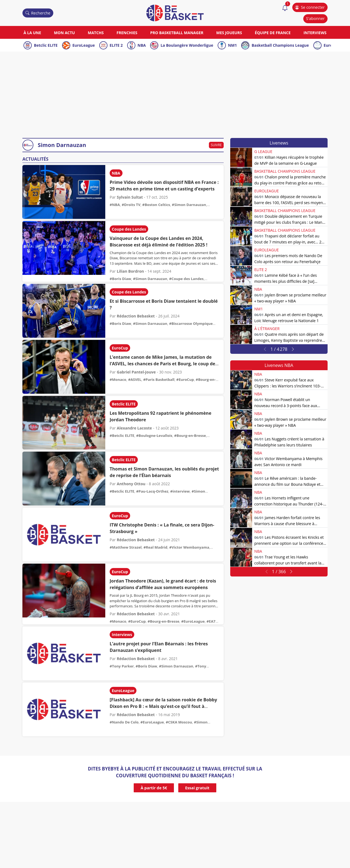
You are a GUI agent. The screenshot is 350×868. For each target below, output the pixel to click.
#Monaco (118, 379)
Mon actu (64, 33)
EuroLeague (84, 45)
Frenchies (127, 33)
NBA (142, 45)
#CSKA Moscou (179, 722)
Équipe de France (273, 33)
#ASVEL (135, 379)
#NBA (115, 205)
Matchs (96, 33)
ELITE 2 (116, 45)
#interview (180, 491)
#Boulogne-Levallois (154, 436)
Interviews (315, 33)
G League (263, 151)
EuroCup (120, 348)
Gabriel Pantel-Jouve (136, 372)
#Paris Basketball (159, 379)
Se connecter (310, 7)
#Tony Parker (122, 666)
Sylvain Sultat (130, 197)
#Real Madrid (156, 547)
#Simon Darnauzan (189, 205)
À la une (32, 33)
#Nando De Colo (124, 722)
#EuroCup (185, 379)
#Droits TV (131, 205)
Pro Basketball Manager (177, 33)
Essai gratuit (197, 788)
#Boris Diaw (120, 279)
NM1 (233, 45)
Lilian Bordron (130, 271)
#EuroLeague (193, 621)
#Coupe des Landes (186, 279)
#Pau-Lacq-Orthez (152, 491)
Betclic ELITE (46, 45)
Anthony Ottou (131, 484)
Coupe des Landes (129, 229)
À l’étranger (267, 329)
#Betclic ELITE (122, 436)
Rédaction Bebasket (136, 316)
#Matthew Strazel (126, 547)
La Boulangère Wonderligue (187, 45)
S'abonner (315, 18)
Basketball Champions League (280, 45)
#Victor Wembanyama (189, 547)
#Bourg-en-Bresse (190, 436)
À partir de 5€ (154, 788)
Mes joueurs (229, 33)
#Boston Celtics (156, 205)
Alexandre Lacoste (134, 428)
